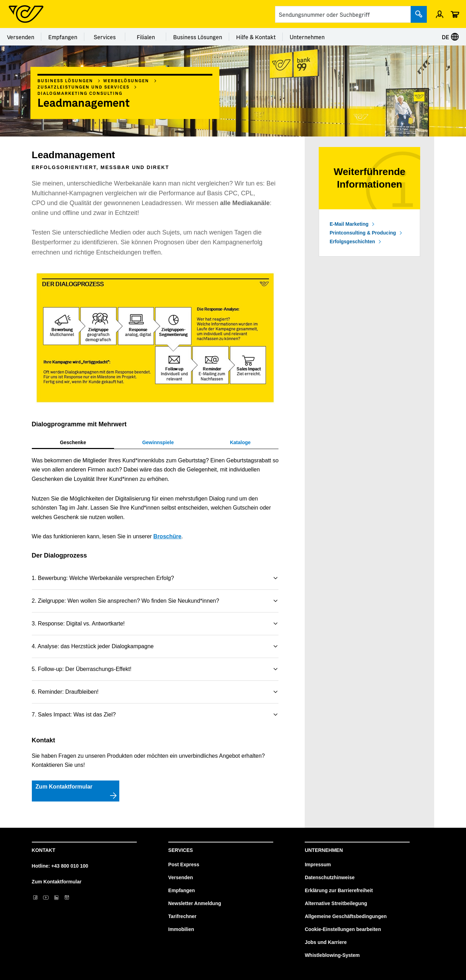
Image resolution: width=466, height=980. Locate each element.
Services (105, 37)
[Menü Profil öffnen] (440, 14)
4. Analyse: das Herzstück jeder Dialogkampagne (93, 646)
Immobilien (181, 929)
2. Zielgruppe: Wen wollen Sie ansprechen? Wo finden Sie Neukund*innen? (126, 601)
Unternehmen (307, 37)
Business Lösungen (198, 37)
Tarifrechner (182, 916)
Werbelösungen (126, 80)
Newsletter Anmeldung (195, 903)
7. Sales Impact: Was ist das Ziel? (74, 715)
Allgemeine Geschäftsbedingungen (346, 916)
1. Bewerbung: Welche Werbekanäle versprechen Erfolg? (103, 578)
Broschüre (167, 536)
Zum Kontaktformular (57, 882)
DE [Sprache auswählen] (450, 37)
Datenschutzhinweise (330, 877)
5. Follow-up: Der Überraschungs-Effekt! (82, 669)
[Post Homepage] (26, 14)
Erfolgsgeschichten (352, 241)
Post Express (184, 864)
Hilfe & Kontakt (256, 37)
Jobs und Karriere (326, 942)
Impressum (318, 864)
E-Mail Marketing (349, 224)
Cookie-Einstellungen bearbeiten (343, 929)
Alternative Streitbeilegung (336, 903)
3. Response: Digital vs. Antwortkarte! (78, 624)
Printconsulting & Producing (363, 233)
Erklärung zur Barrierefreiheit (339, 890)
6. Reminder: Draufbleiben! (65, 692)
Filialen (146, 37)
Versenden (21, 37)
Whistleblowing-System (332, 955)
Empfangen (63, 37)
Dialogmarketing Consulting (80, 93)
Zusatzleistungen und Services (83, 87)
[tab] (73, 442)
